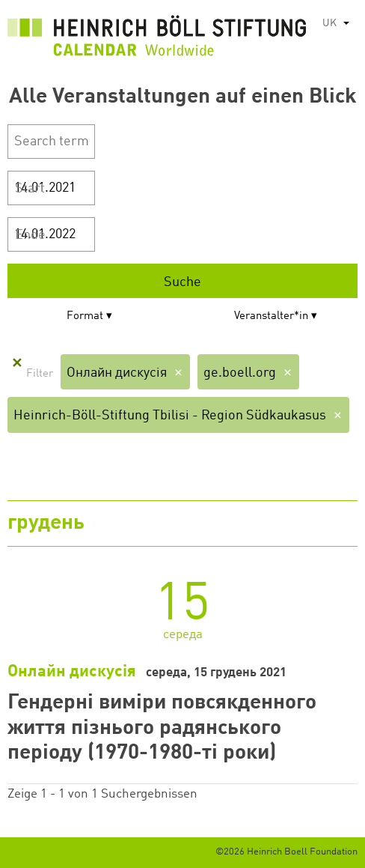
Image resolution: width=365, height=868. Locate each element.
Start (30, 189)
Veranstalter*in (271, 316)
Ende (30, 235)
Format (85, 316)
